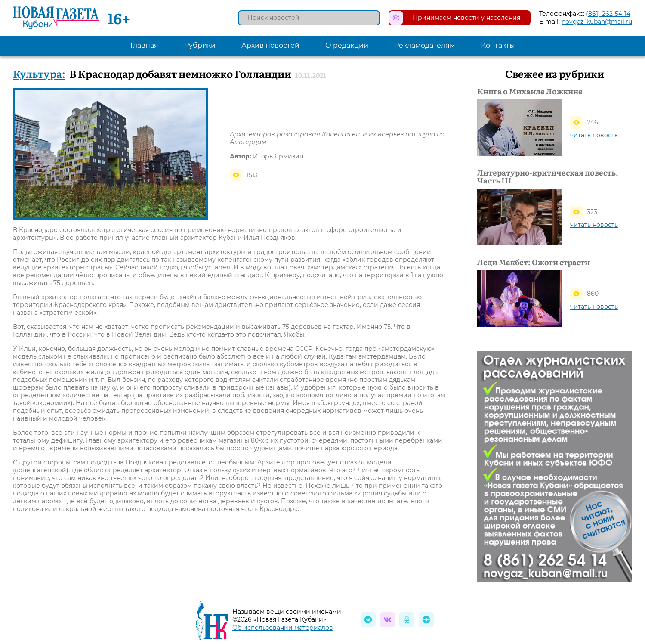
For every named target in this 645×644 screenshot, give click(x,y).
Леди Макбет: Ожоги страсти (534, 262)
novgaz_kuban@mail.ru (597, 22)
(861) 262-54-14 (608, 14)
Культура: (39, 73)
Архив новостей (270, 45)
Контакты (498, 45)
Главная (144, 45)
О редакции (347, 45)
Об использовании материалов (283, 628)
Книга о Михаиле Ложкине (530, 91)
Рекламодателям (425, 45)
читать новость (594, 135)
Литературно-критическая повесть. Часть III (548, 176)
